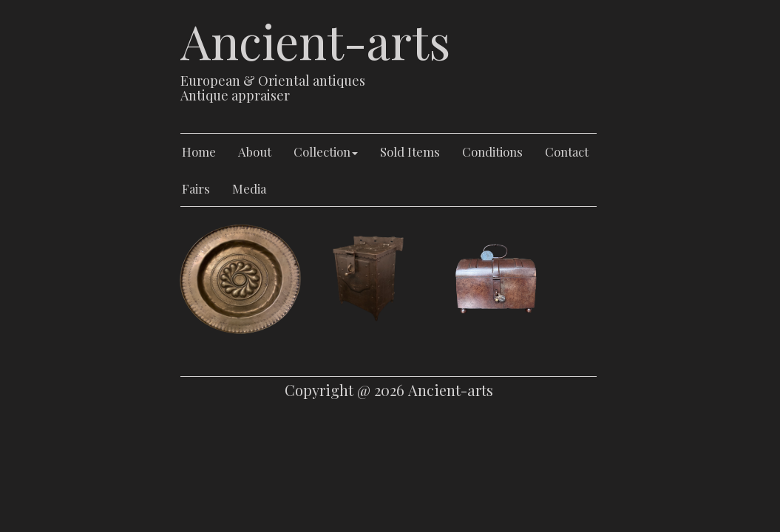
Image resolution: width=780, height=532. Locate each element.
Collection (326, 151)
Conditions (492, 151)
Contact (567, 151)
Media (249, 188)
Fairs (196, 188)
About (255, 151)
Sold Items (410, 151)
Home (199, 151)
